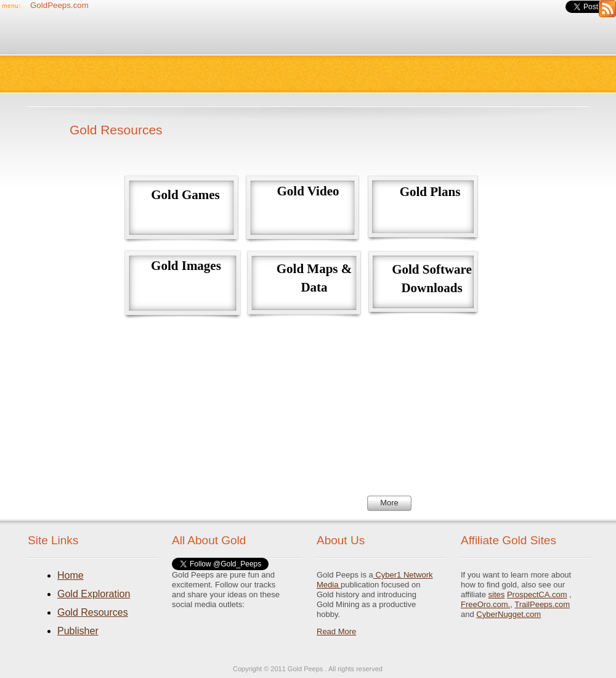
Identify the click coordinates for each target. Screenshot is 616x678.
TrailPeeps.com (542, 604)
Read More (336, 631)
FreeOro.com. (485, 604)
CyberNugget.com (509, 614)
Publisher (78, 631)
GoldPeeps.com (59, 5)
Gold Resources (93, 612)
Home (71, 575)
